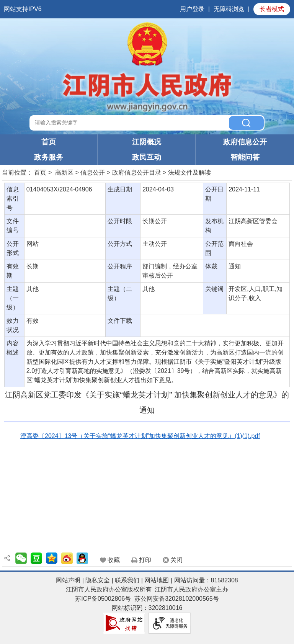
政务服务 (49, 157)
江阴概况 (147, 142)
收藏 (114, 560)
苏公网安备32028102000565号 (177, 599)
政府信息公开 (245, 142)
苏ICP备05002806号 (103, 599)
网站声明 (68, 580)
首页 (49, 142)
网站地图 (157, 580)
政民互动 (147, 157)
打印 (145, 560)
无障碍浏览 (229, 9)
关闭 (176, 560)
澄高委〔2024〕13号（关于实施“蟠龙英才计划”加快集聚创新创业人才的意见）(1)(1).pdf (140, 436)
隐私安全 (98, 580)
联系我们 (127, 580)
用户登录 (192, 9)
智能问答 (245, 157)
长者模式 (272, 9)
